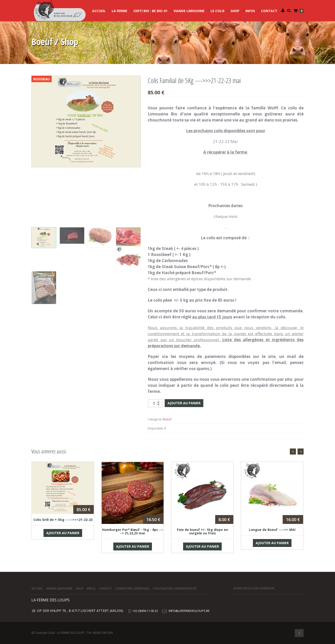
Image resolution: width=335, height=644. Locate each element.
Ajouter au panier (184, 403)
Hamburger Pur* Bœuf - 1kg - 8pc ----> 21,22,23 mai (133, 531)
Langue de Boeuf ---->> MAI (272, 530)
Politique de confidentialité (175, 588)
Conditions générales (132, 588)
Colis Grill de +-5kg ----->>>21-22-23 (63, 520)
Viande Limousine (189, 11)
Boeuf (167, 419)
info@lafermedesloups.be (189, 611)
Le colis (218, 11)
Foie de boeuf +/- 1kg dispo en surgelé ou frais (203, 531)
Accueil (99, 11)
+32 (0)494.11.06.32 (145, 611)
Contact (269, 11)
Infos (250, 11)
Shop (235, 11)
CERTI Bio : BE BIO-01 (150, 11)
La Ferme (119, 11)
